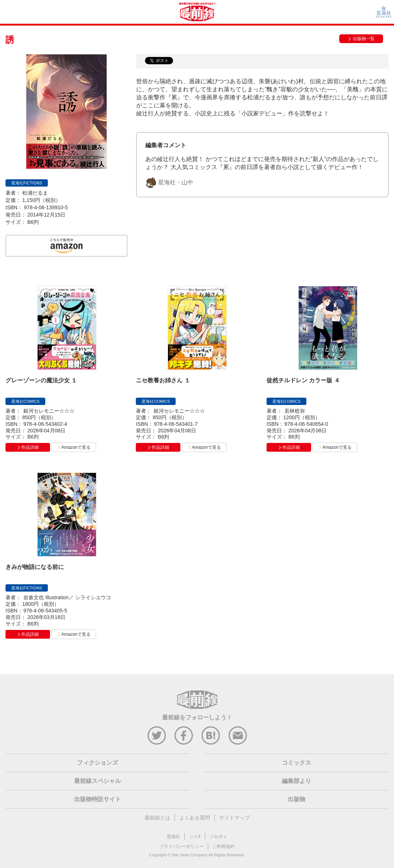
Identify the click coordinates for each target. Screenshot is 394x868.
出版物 (297, 799)
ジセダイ (218, 837)
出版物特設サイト (97, 799)
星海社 (173, 837)
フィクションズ (97, 763)
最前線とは (157, 818)
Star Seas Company (190, 855)
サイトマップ (234, 818)
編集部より (297, 781)
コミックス (297, 763)
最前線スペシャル (97, 781)
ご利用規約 (223, 846)
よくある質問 (195, 818)
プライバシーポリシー (181, 846)
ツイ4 (195, 837)
